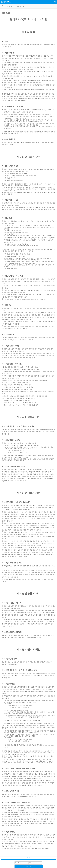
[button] (55, 2)
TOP (29, 858)
